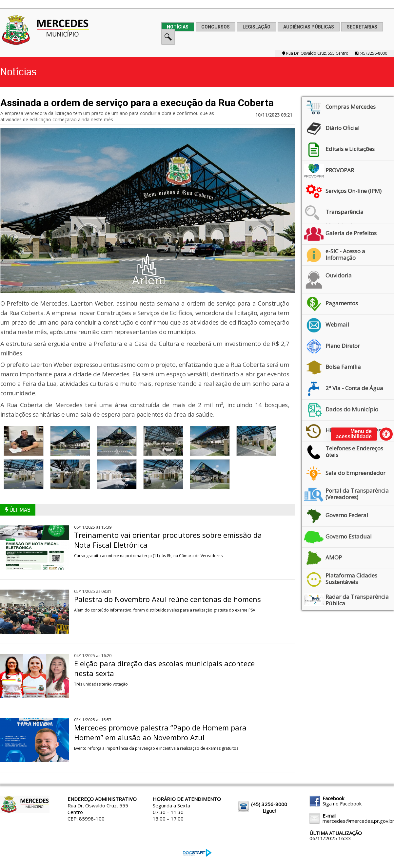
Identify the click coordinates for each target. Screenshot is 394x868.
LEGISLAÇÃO (256, 27)
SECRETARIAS (362, 27)
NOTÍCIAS (178, 27)
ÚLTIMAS (18, 510)
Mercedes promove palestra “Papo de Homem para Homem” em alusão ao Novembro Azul (160, 732)
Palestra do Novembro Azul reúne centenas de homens (167, 599)
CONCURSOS (216, 27)
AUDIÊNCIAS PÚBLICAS (309, 27)
